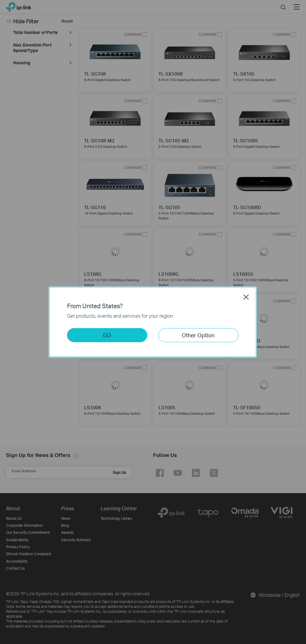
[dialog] (153, 322)
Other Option (198, 335)
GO (107, 335)
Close (246, 297)
